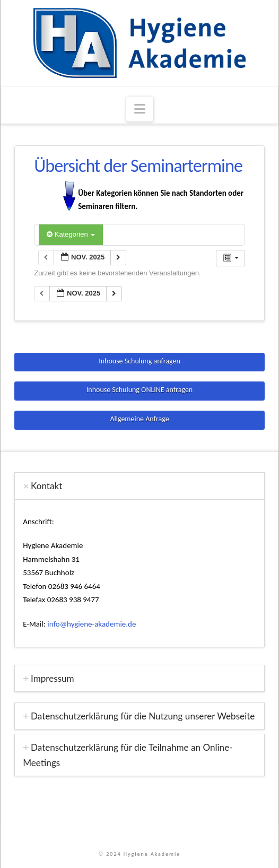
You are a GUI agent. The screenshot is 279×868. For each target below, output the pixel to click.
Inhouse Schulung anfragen (139, 361)
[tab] (139, 486)
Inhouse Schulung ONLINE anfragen (139, 390)
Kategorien (71, 234)
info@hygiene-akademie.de (91, 624)
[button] (140, 109)
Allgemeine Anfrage (139, 419)
